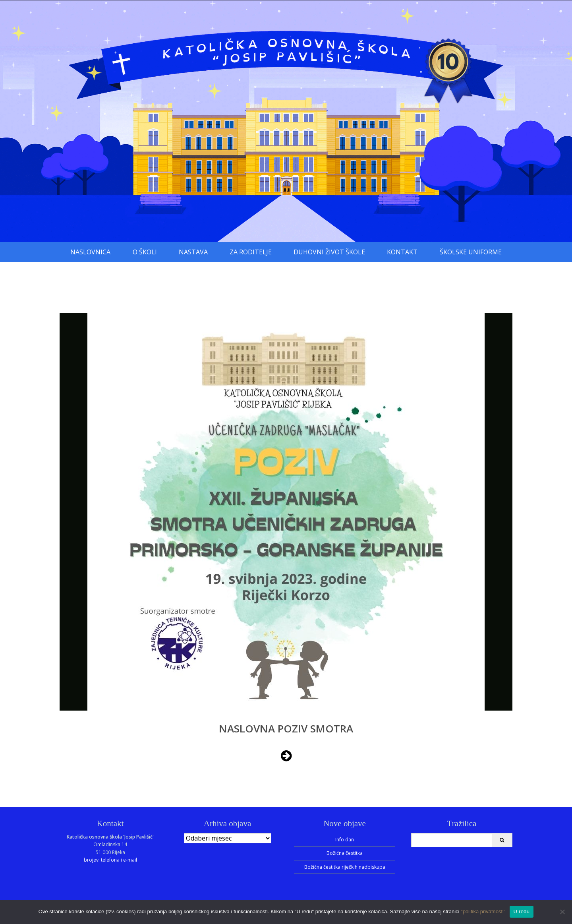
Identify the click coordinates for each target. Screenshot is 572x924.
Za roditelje (251, 252)
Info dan (345, 840)
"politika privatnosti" (483, 911)
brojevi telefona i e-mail (110, 860)
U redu (522, 911)
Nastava (193, 252)
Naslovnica (90, 252)
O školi (145, 252)
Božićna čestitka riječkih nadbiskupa (345, 867)
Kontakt (402, 252)
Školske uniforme (471, 252)
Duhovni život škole (329, 252)
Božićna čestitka (345, 853)
